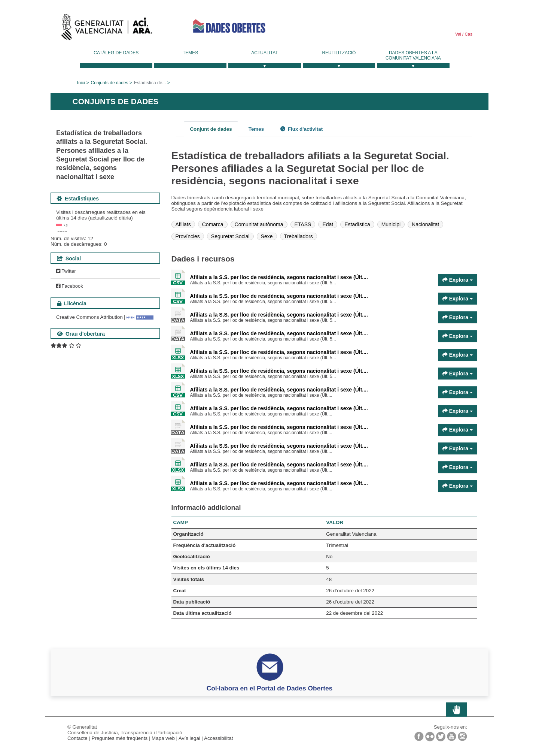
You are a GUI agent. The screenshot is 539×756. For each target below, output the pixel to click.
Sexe (267, 236)
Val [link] (458, 34)
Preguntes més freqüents (120, 738)
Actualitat (265, 53)
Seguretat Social (230, 236)
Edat (328, 224)
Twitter (66, 358)
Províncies (188, 236)
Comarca (213, 224)
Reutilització (339, 53)
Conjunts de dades (110, 83)
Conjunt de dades (211, 129)
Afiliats (183, 224)
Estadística (357, 224)
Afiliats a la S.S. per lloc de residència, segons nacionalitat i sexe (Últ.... (279, 277)
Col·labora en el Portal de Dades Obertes (270, 688)
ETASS (303, 224)
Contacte (77, 738)
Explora (458, 280)
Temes (190, 53)
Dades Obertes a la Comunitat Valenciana (413, 55)
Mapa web (163, 738)
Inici (81, 83)
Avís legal (189, 738)
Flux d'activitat (302, 129)
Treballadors (299, 236)
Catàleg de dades (116, 53)
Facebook (70, 373)
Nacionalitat (425, 224)
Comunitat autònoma (259, 224)
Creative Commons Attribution (89, 404)
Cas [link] (468, 34)
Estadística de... (150, 83)
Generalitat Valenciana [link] (107, 29)
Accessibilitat (218, 738)
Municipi (391, 224)
